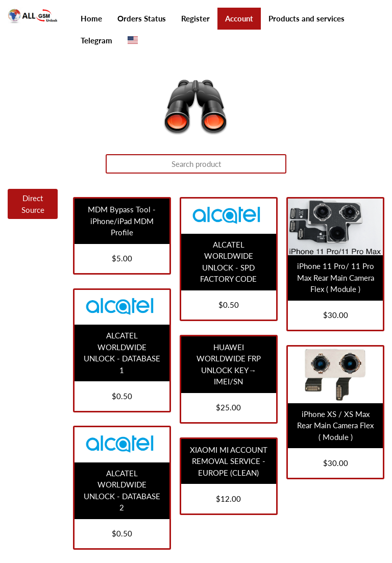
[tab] (28, 204)
